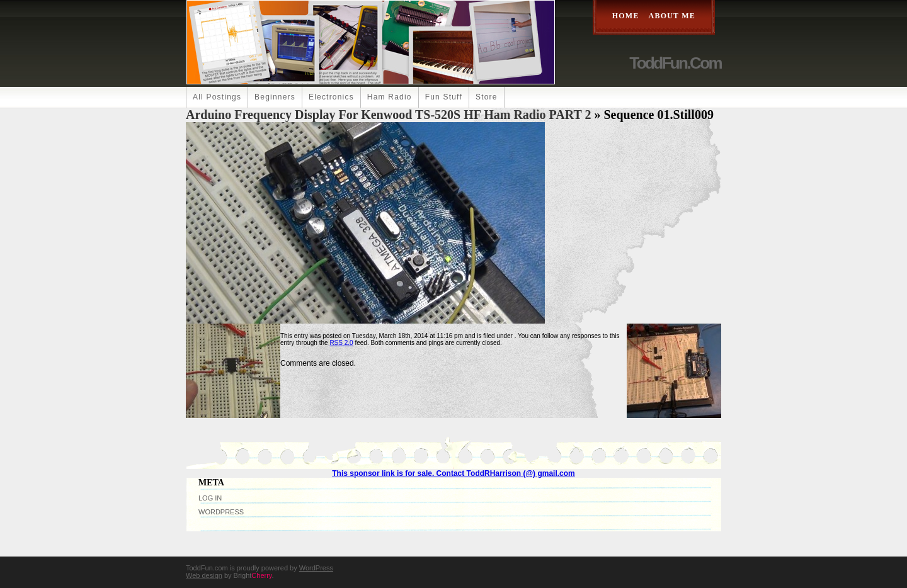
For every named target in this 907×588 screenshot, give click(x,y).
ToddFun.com (675, 63)
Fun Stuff (444, 97)
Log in (210, 498)
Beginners (275, 97)
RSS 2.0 (341, 343)
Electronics (331, 97)
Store (487, 97)
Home (626, 16)
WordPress (221, 512)
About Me (672, 16)
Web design (204, 575)
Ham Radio (390, 97)
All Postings (217, 97)
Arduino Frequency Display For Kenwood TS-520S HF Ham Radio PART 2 (388, 115)
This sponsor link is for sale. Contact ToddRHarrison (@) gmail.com (453, 473)
